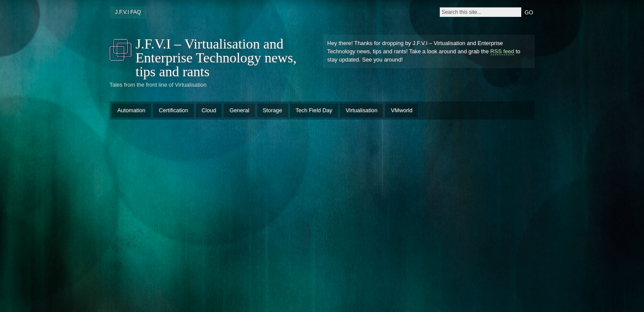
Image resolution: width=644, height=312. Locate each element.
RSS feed (502, 51)
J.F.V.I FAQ (128, 12)
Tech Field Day (314, 110)
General (239, 110)
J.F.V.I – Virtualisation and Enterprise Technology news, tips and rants (216, 58)
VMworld (402, 110)
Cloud (209, 110)
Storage (273, 110)
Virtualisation (361, 110)
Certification (173, 110)
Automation (132, 110)
